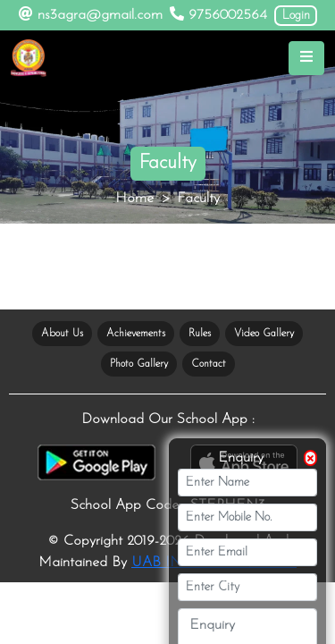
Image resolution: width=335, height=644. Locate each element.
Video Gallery (264, 334)
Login (296, 16)
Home (134, 199)
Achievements (136, 334)
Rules (200, 334)
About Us (62, 334)
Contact (209, 364)
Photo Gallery (139, 364)
